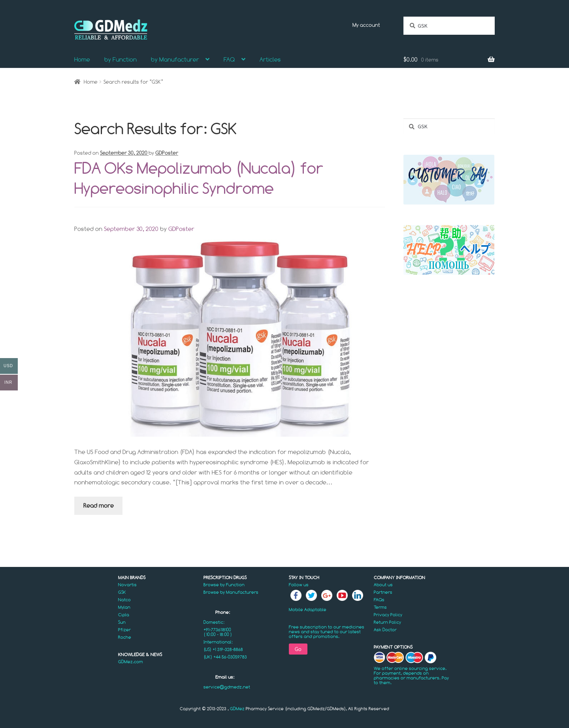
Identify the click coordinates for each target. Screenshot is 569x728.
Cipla (124, 615)
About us (383, 585)
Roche (125, 637)
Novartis (127, 585)
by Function (121, 59)
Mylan (124, 607)
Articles (270, 59)
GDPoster (167, 153)
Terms (380, 607)
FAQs (379, 600)
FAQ (229, 59)
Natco (124, 600)
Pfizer (124, 630)
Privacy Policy (388, 615)
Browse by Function (224, 585)
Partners (383, 592)
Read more (99, 506)
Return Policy (387, 622)
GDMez (237, 709)
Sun (122, 622)
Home (82, 59)
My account (366, 25)
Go (298, 649)
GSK (122, 592)
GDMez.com (131, 662)
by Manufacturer (175, 59)
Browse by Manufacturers (231, 592)
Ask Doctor (385, 630)
